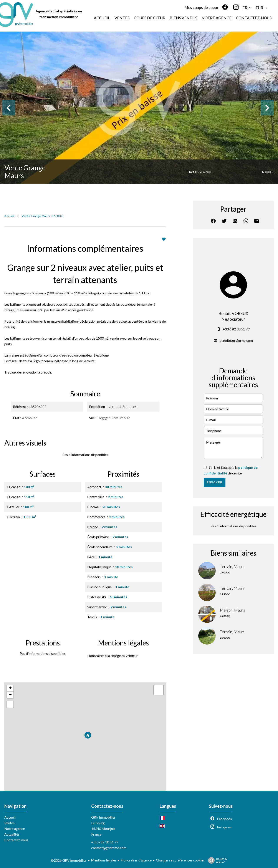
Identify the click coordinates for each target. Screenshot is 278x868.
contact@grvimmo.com (109, 848)
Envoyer (215, 483)
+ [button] (10, 688)
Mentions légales (104, 860)
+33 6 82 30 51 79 (236, 329)
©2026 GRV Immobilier (69, 860)
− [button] (10, 695)
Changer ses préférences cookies (180, 860)
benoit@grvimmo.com (236, 340)
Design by (217, 860)
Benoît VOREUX (233, 313)
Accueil (9, 216)
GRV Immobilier (103, 817)
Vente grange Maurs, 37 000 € (42, 216)
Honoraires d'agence (136, 860)
